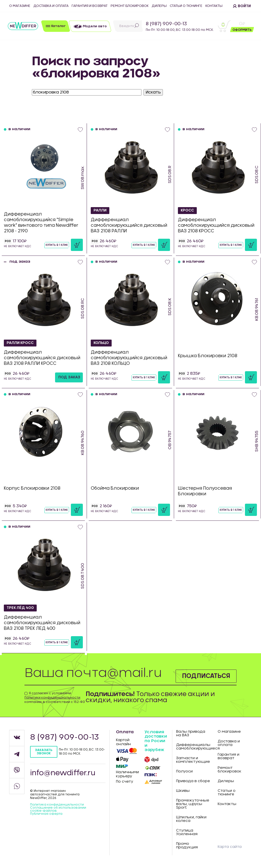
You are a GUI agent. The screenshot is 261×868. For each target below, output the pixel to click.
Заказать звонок (44, 752)
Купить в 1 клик (57, 245)
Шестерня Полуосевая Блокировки (205, 491)
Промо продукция (187, 846)
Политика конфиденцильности (57, 805)
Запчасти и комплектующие (193, 760)
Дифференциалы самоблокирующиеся (193, 747)
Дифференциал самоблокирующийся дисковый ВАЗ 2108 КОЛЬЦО (129, 358)
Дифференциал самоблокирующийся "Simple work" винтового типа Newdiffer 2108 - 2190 (41, 223)
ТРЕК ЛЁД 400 (21, 608)
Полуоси (184, 771)
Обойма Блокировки (115, 488)
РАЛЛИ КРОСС (21, 343)
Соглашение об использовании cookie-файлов (58, 809)
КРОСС (187, 210)
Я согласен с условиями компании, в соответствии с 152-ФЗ (55, 698)
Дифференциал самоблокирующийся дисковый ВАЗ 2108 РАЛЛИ (129, 225)
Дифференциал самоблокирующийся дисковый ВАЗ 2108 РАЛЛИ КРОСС (42, 358)
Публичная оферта (46, 814)
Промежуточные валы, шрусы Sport (193, 804)
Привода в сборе (193, 781)
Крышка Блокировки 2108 (208, 356)
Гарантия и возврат (90, 6)
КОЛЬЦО (101, 343)
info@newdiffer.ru (63, 773)
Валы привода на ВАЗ (191, 733)
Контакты (214, 6)
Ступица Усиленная (187, 832)
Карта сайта (230, 847)
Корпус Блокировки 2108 (32, 488)
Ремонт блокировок (130, 6)
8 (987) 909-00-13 (166, 24)
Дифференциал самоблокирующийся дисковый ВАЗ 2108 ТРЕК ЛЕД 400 (42, 623)
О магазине (20, 6)
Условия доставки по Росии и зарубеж (156, 741)
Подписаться (206, 676)
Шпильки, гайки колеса (191, 819)
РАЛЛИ (100, 210)
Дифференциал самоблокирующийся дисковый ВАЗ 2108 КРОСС (216, 225)
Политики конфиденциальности (52, 698)
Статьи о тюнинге (186, 6)
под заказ (69, 377)
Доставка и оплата (51, 6)
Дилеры (159, 6)
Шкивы (183, 791)
